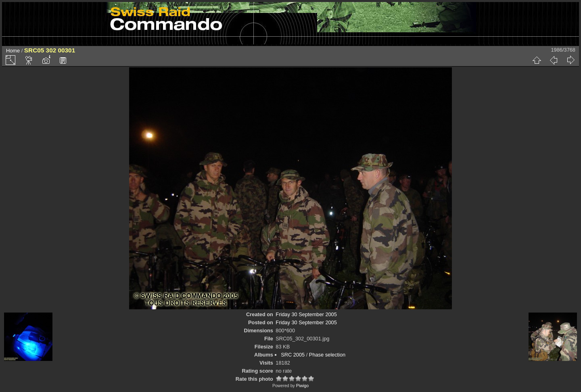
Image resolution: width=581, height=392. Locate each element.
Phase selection (327, 355)
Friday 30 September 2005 (306, 314)
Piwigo (302, 386)
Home (13, 51)
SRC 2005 (293, 355)
